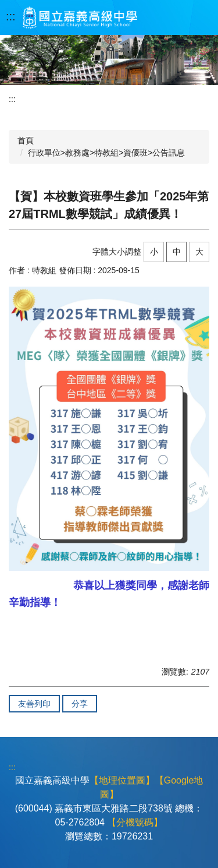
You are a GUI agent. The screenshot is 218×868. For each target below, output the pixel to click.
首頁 (26, 140)
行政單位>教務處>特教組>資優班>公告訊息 (107, 153)
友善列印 (34, 704)
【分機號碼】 (135, 822)
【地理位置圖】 (122, 780)
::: (11, 16)
